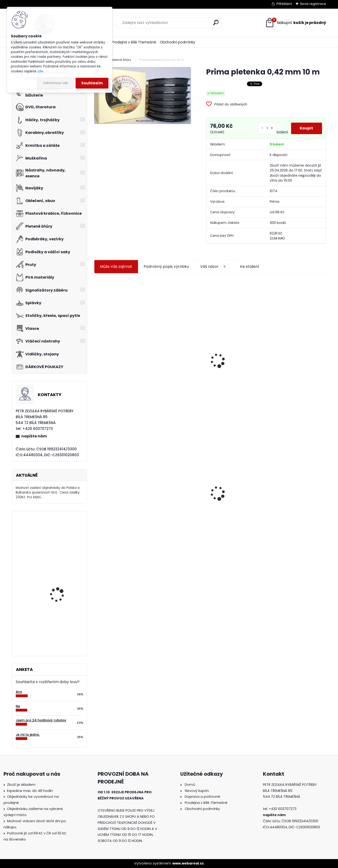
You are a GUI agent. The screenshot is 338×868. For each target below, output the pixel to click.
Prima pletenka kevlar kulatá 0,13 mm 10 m (294, 341)
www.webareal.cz (188, 863)
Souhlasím (92, 83)
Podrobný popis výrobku (166, 267)
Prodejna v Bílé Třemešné (134, 42)
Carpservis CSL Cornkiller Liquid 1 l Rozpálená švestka (58, 582)
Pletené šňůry (121, 60)
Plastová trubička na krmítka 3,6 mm (176, 332)
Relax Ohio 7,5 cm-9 (59, 534)
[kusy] (267, 128)
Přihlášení (284, 4)
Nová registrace (313, 4)
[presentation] (96, 349)
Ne (18, 706)
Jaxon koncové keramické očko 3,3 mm (121, 333)
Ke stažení (250, 267)
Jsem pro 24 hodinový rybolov (41, 720)
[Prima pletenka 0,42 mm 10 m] (142, 95)
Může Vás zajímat (116, 267)
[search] (216, 22)
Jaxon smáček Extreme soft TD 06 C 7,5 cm (236, 341)
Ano (19, 692)
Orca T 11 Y (52, 623)
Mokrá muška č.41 (231, 490)
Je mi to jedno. (28, 735)
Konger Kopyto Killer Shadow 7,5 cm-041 (175, 485)
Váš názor (214, 267)
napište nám (34, 436)
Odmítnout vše (55, 83)
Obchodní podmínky (178, 42)
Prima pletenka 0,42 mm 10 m (122, 483)
